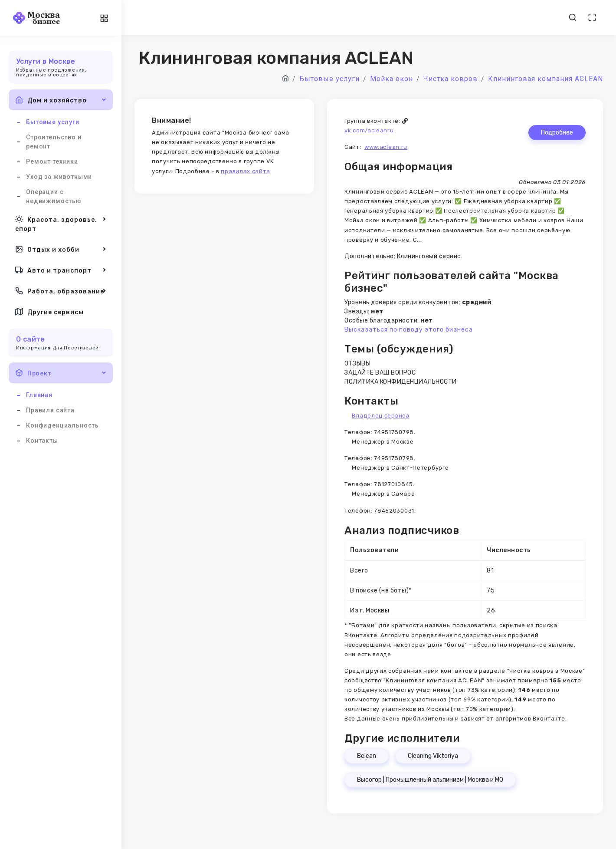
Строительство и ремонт (54, 142)
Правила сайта (50, 410)
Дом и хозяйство (61, 100)
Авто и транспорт (61, 270)
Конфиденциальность (62, 425)
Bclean (367, 756)
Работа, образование (61, 291)
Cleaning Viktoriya (433, 756)
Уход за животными (59, 177)
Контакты (42, 441)
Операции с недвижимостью (54, 196)
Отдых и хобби (61, 249)
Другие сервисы (49, 312)
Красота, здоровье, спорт (61, 223)
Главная (39, 395)
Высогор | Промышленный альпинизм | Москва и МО (430, 780)
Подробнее (557, 133)
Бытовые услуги (53, 122)
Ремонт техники (52, 161)
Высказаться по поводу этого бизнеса (409, 330)
